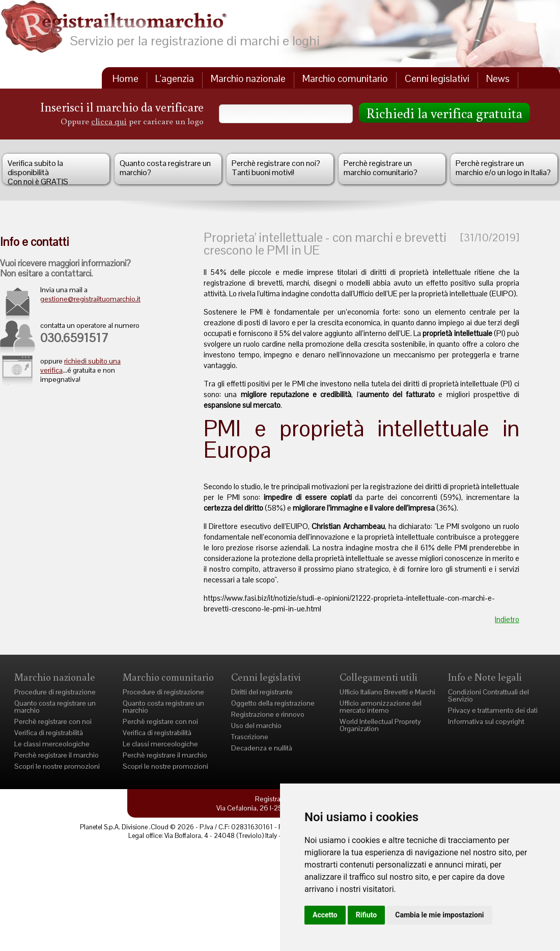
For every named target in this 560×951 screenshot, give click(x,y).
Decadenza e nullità (262, 748)
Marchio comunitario (345, 79)
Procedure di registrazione (55, 692)
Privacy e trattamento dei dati (493, 710)
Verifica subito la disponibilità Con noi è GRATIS (38, 171)
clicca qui (109, 121)
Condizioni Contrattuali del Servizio (488, 695)
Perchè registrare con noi (53, 721)
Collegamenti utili (379, 677)
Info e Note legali (485, 677)
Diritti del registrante (262, 692)
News (498, 79)
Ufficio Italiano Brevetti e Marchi (387, 692)
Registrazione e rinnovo (268, 714)
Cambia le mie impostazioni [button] (439, 915)
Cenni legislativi (437, 79)
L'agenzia (175, 79)
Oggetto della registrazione (273, 703)
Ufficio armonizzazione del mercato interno (381, 707)
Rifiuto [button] (367, 915)
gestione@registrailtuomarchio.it (90, 299)
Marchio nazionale (248, 79)
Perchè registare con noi (160, 721)
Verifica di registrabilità (49, 733)
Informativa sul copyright (486, 721)
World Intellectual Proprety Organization (380, 725)
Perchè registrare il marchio (57, 755)
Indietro (507, 619)
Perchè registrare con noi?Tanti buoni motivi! (276, 168)
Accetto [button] (325, 915)
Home (125, 79)
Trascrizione (250, 737)
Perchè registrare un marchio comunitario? (381, 168)
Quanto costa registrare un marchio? (165, 168)
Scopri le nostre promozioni (57, 766)
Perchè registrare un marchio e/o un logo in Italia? (503, 168)
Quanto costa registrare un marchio (55, 707)
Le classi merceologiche (52, 744)
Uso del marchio (256, 725)
